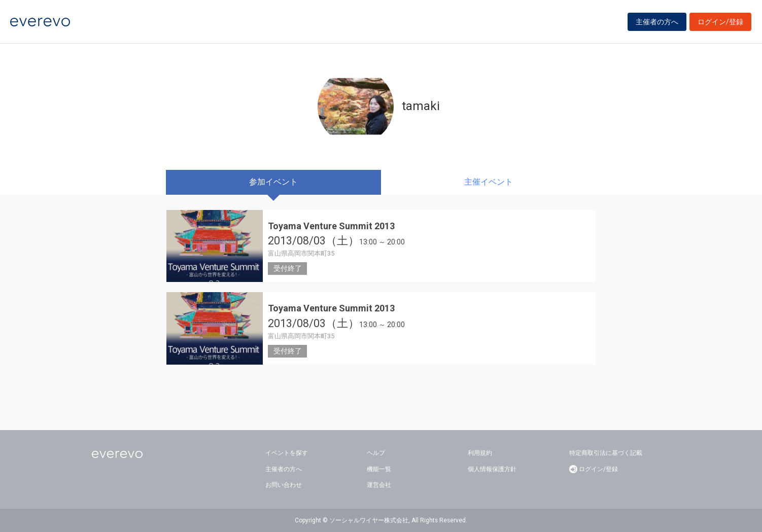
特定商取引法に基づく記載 (606, 453)
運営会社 (379, 485)
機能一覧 (379, 469)
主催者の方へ (657, 22)
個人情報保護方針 (492, 469)
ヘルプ (376, 453)
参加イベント (273, 182)
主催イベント (489, 182)
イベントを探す (287, 453)
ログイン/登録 (720, 22)
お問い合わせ (284, 485)
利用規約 (480, 453)
